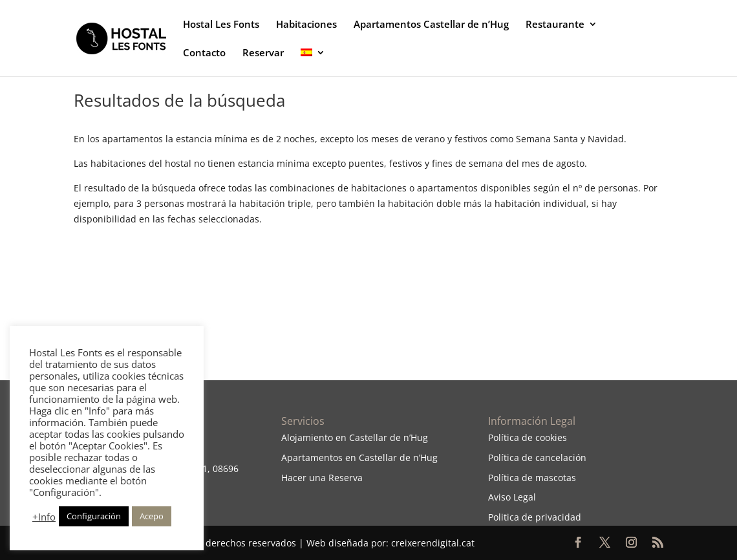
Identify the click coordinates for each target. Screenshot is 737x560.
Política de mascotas (532, 478)
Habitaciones (306, 25)
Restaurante (555, 25)
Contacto (204, 53)
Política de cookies (528, 437)
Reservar (263, 53)
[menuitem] (313, 62)
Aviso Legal (512, 497)
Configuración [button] (94, 516)
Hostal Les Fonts (221, 25)
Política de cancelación (537, 458)
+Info (44, 517)
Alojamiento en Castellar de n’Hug (355, 437)
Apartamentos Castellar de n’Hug (431, 25)
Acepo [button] (152, 516)
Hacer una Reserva (322, 478)
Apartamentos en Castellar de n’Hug (359, 458)
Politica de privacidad (535, 517)
